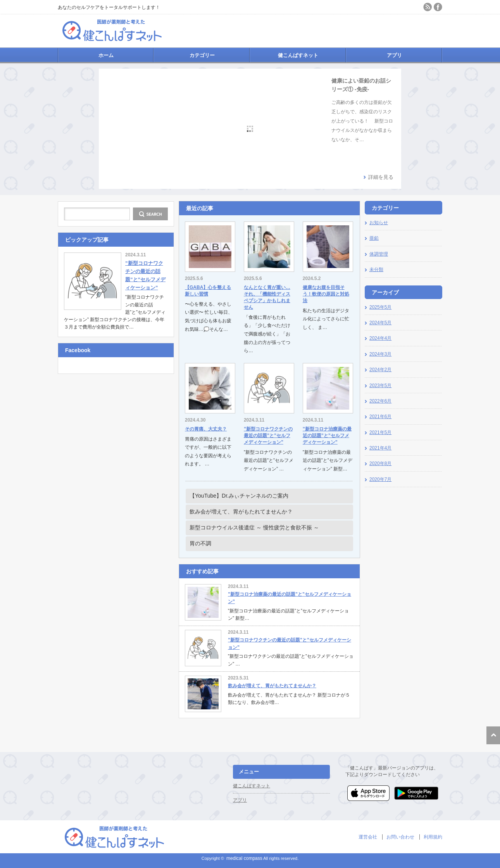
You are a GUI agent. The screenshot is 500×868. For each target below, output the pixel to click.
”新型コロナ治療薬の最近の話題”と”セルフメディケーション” (327, 436)
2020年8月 (380, 463)
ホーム (106, 55)
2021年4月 (380, 448)
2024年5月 (380, 323)
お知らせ (379, 223)
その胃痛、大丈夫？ (206, 429)
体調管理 (379, 254)
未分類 (376, 270)
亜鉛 (374, 238)
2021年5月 (380, 432)
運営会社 (368, 837)
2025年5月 (380, 307)
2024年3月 (380, 354)
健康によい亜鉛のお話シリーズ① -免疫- (361, 85)
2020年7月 (380, 479)
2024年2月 (380, 370)
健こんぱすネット (298, 55)
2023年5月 (380, 386)
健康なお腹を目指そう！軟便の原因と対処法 (326, 294)
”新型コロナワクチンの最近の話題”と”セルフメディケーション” (268, 436)
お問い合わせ (400, 837)
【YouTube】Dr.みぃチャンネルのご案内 (239, 496)
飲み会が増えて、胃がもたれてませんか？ (241, 512)
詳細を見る (381, 177)
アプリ (394, 55)
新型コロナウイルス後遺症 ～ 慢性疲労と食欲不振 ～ (254, 527)
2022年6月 (380, 401)
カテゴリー (202, 55)
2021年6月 (380, 417)
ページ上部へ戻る (493, 735)
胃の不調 (200, 543)
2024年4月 (380, 338)
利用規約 (433, 837)
